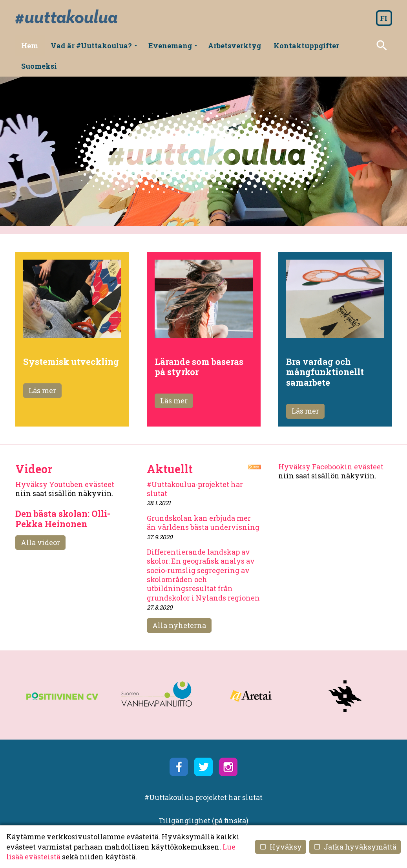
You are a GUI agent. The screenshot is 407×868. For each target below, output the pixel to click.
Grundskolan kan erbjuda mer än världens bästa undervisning (203, 502)
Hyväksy (281, 847)
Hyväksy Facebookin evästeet (331, 446)
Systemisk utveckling (71, 341)
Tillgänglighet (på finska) (203, 800)
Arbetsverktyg (233, 46)
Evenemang (173, 49)
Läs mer (42, 370)
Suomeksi (367, 46)
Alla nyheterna (179, 605)
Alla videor (40, 522)
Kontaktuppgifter (304, 46)
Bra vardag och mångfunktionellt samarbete (325, 352)
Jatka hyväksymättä (355, 847)
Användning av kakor (203, 809)
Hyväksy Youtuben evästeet (65, 464)
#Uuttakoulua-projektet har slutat (195, 468)
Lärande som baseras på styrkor (199, 346)
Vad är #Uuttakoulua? (95, 49)
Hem (31, 46)
